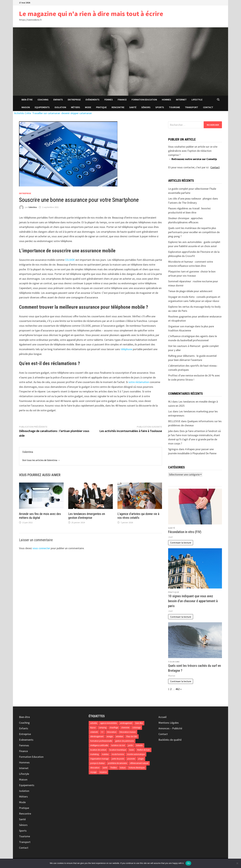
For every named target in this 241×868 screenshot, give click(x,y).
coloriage (136, 728)
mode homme (118, 754)
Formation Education (144, 100)
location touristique (118, 750)
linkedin (139, 745)
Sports (160, 107)
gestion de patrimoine (125, 741)
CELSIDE (70, 260)
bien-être (139, 723)
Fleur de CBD (132, 736)
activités (94, 723)
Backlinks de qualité (170, 740)
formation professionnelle (101, 741)
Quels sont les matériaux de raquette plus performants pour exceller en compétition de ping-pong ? (194, 232)
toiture (123, 768)
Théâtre (114, 768)
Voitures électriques (137, 768)
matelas (105, 754)
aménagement (126, 723)
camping (103, 728)
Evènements (93, 100)
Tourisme (174, 107)
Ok (188, 863)
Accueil (162, 717)
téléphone (126, 349)
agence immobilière (109, 723)
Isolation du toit (118, 745)
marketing (94, 754)
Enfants (58, 100)
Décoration (112, 732)
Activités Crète (23, 113)
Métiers (76, 107)
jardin (130, 745)
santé (105, 768)
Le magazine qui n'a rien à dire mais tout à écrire (91, 14)
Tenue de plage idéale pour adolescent (190, 291)
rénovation (95, 768)
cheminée (125, 728)
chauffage (114, 728)
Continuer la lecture (181, 543)
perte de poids (118, 759)
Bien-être (27, 100)
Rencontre (118, 107)
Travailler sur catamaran (46, 113)
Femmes (109, 100)
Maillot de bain (144, 750)
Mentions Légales (169, 723)
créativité (94, 732)
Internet (181, 100)
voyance (103, 772)
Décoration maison (128, 732)
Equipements (42, 107)
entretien (120, 736)
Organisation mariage (99, 759)
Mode (88, 107)
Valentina (33, 207)
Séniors (146, 107)
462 (178, 689)
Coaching (43, 100)
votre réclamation (139, 382)
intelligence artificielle (99, 745)
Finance (122, 100)
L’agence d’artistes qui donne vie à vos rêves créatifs (138, 516)
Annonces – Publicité (170, 728)
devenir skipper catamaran (77, 113)
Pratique (101, 107)
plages (141, 759)
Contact (208, 107)
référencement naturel (139, 763)
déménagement (97, 736)
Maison (26, 107)
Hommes (166, 100)
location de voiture (98, 750)
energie (110, 736)
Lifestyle (197, 100)
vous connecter (41, 548)
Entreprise (74, 100)
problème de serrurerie (117, 763)
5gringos (173, 449)
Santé (133, 107)
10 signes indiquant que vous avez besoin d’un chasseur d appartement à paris (193, 601)
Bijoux (93, 728)
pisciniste (131, 759)
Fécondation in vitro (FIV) (185, 532)
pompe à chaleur (97, 763)
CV (102, 732)
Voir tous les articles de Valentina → (41, 460)
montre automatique (136, 754)
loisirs (132, 750)
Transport (192, 107)
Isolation (60, 107)
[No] (237, 863)
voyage (93, 772)
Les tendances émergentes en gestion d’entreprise (87, 516)
